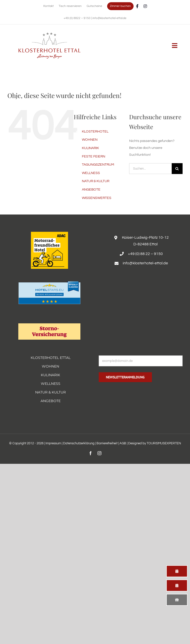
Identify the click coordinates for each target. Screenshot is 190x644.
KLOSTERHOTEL (95, 132)
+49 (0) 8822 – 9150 (77, 18)
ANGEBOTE (91, 190)
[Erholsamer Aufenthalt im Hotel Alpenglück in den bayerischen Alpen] (49, 34)
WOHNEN (90, 140)
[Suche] (177, 169)
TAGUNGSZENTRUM (98, 165)
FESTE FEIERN (94, 156)
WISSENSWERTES (97, 198)
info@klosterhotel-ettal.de (109, 18)
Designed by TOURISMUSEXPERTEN (155, 443)
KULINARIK (90, 148)
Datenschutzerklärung (79, 443)
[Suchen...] (150, 169)
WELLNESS (91, 173)
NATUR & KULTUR (96, 181)
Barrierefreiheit (107, 443)
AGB (123, 443)
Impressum (53, 443)
